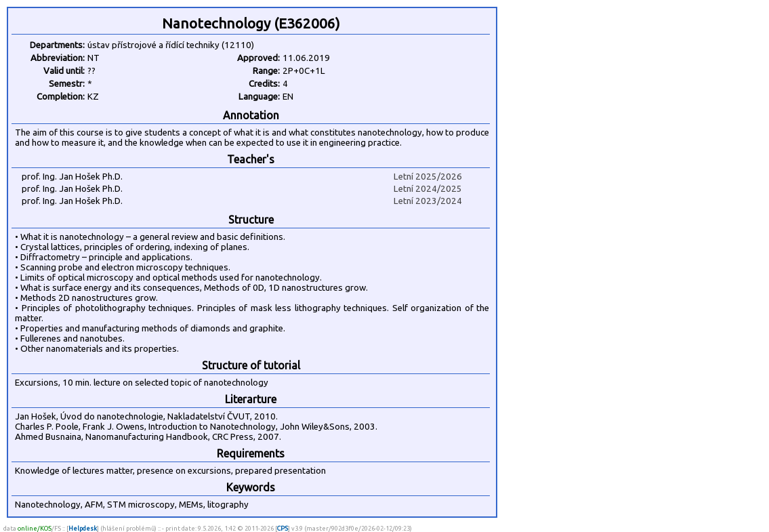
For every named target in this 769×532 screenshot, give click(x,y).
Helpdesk (83, 528)
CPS (283, 528)
